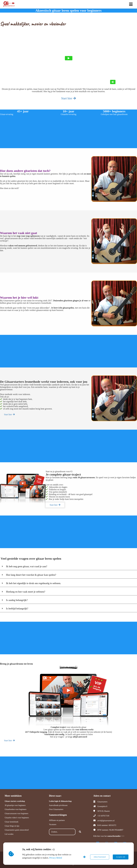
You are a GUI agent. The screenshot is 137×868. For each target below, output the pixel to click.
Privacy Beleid (56, 858)
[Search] (80, 832)
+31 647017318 (103, 816)
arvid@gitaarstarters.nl (106, 821)
